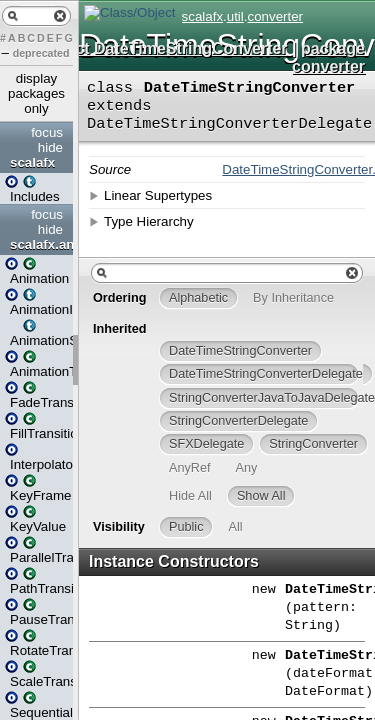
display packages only (36, 93)
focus (47, 132)
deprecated (41, 53)
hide (50, 147)
